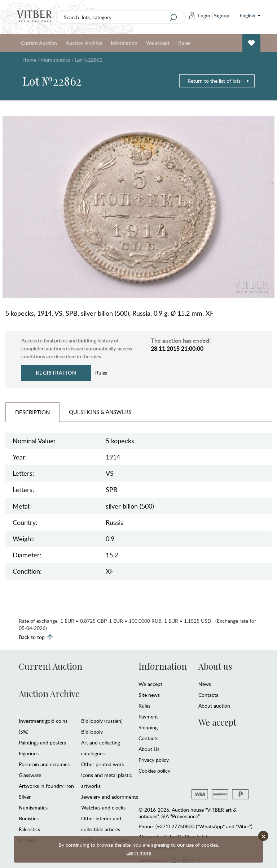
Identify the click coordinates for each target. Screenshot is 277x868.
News (205, 684)
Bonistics (29, 818)
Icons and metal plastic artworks (107, 780)
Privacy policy (154, 760)
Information (124, 43)
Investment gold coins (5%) (43, 726)
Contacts (148, 738)
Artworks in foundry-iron (46, 786)
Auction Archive (84, 43)
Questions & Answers (100, 412)
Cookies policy (154, 771)
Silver (25, 797)
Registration (56, 373)
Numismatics (56, 60)
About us (215, 666)
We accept (158, 43)
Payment (148, 716)
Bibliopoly (92, 732)
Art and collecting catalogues (101, 748)
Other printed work (103, 764)
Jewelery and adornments (110, 797)
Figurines (29, 753)
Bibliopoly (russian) (102, 721)
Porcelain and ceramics (44, 764)
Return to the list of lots (219, 81)
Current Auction (39, 43)
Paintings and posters (42, 742)
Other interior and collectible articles (101, 824)
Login (200, 16)
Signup (222, 15)
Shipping (148, 727)
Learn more (139, 853)
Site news (149, 695)
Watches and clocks (103, 807)
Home (29, 60)
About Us (149, 749)
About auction (214, 706)
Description (32, 412)
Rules (184, 43)
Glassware (30, 775)
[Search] (173, 17)
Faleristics (29, 829)
